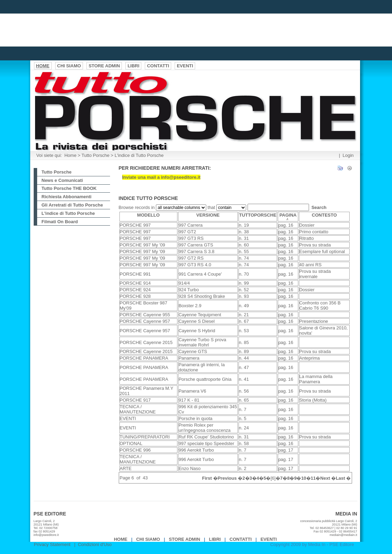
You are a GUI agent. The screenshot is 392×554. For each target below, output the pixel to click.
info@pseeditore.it (46, 535)
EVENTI (269, 539)
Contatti (241, 539)
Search (319, 207)
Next (325, 478)
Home (70, 155)
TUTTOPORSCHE (258, 215)
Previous (227, 478)
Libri (215, 539)
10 (303, 478)
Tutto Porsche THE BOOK (69, 188)
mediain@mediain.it (343, 535)
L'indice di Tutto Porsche (139, 155)
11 (313, 478)
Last (340, 478)
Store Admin (184, 539)
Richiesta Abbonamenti (67, 197)
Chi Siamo (148, 539)
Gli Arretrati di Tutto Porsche (72, 205)
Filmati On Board (60, 222)
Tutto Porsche (95, 155)
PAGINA (288, 217)
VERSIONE (208, 215)
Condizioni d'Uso (95, 544)
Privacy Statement (52, 544)
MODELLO (148, 215)
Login (348, 155)
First (207, 478)
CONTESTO (324, 215)
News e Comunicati (62, 180)
